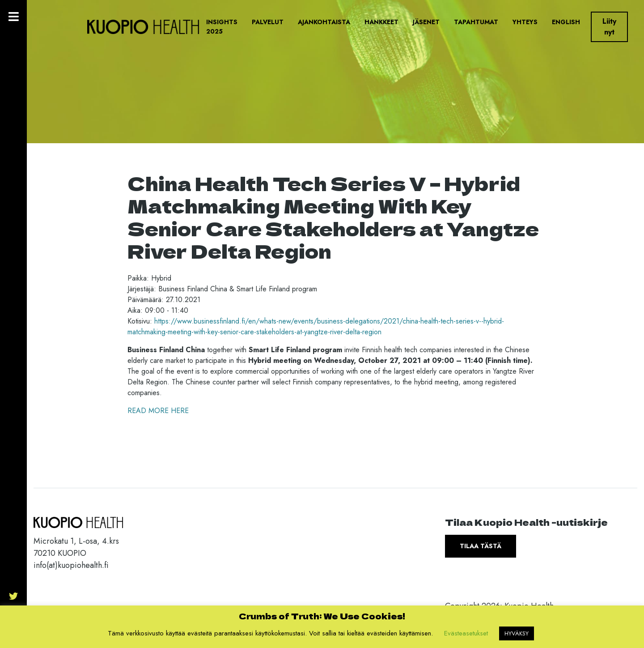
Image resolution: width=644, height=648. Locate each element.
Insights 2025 (222, 27)
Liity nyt (609, 27)
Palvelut (268, 22)
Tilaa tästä (481, 546)
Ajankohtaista (324, 22)
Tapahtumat (476, 22)
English (566, 22)
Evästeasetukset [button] (466, 633)
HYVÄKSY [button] (517, 633)
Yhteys (525, 22)
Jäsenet (426, 22)
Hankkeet (381, 22)
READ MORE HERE (158, 411)
